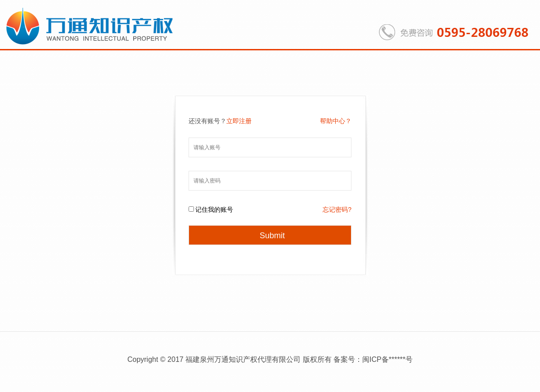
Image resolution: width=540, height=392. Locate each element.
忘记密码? (337, 209)
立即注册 (239, 121)
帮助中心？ (336, 121)
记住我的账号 (214, 209)
